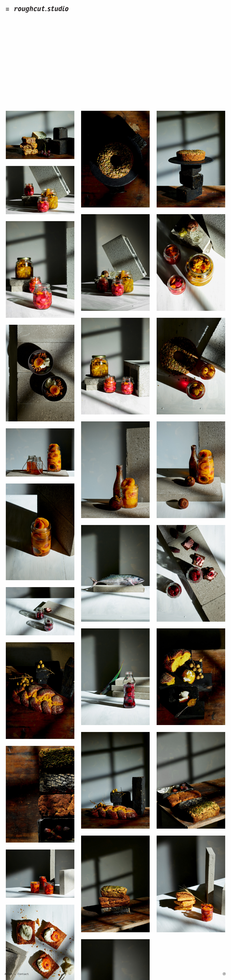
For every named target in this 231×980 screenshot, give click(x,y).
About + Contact (17, 974)
